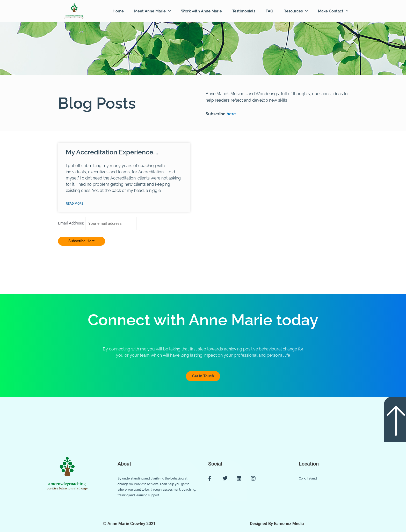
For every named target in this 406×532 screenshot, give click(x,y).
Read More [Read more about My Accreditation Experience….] (75, 204)
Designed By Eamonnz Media (277, 524)
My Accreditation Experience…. (112, 152)
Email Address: (72, 223)
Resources (296, 11)
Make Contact (333, 11)
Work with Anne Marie (201, 11)
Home (118, 11)
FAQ (269, 11)
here (231, 114)
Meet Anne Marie (152, 11)
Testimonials (244, 11)
